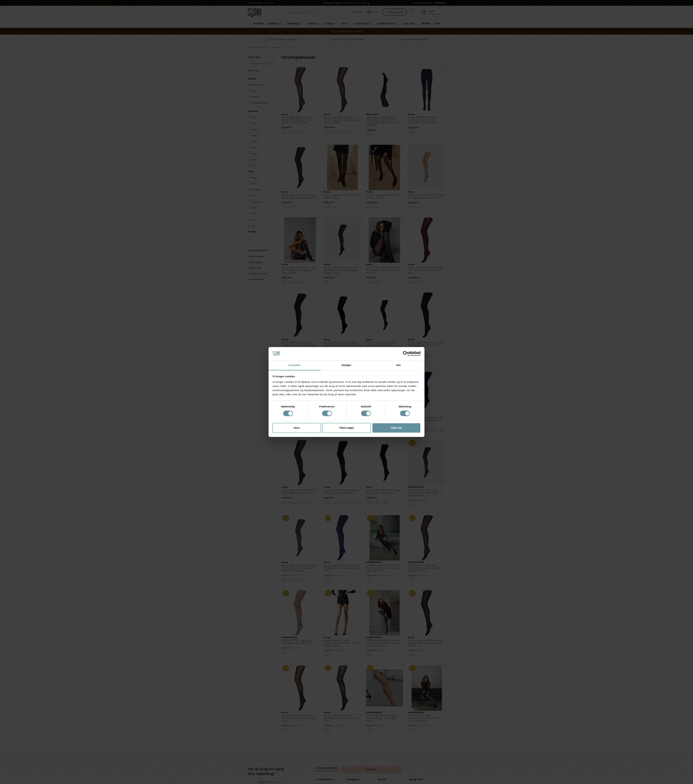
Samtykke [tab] (295, 365)
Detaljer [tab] (346, 365)
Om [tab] (398, 365)
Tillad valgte (346, 428)
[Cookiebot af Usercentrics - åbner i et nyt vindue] (405, 354)
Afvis (297, 428)
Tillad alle (396, 428)
